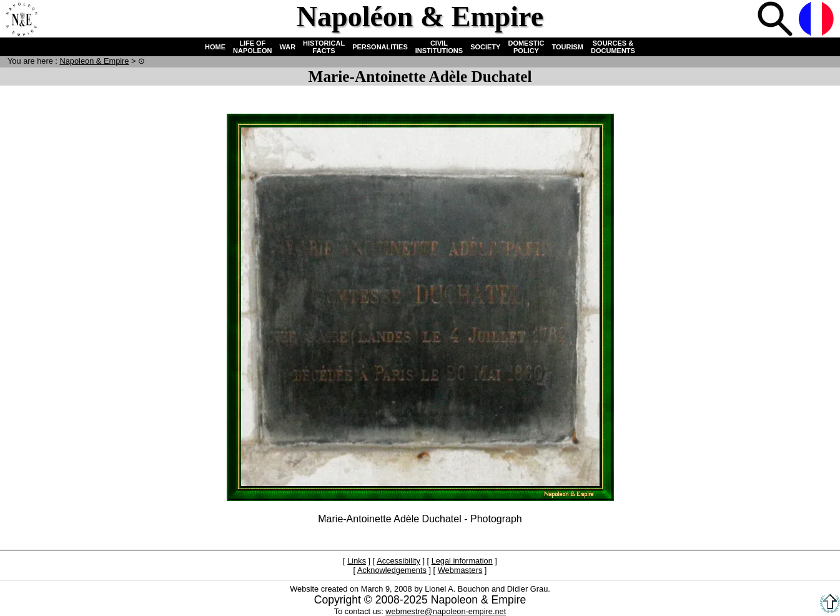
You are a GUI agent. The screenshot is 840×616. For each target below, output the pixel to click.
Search (776, 20)
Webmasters (460, 570)
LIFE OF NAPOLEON (252, 47)
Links (357, 561)
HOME (215, 47)
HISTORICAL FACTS (324, 47)
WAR (287, 47)
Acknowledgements (392, 570)
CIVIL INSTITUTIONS (439, 47)
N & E (94, 61)
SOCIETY (485, 47)
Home (21, 20)
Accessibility (398, 561)
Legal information (462, 561)
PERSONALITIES (380, 47)
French (818, 20)
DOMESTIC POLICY (526, 47)
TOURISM (568, 47)
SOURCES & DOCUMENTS (613, 47)
